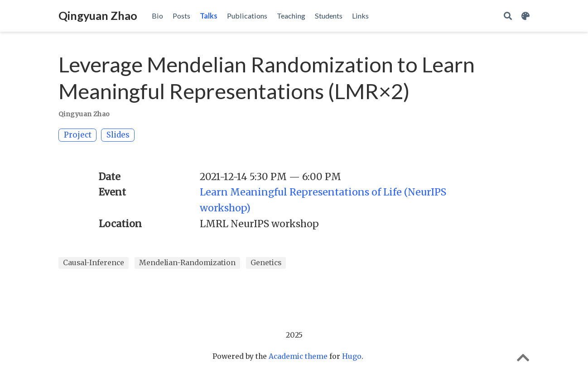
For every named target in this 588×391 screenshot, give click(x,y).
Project (78, 135)
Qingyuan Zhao (98, 15)
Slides (118, 135)
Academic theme (298, 356)
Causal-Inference (94, 263)
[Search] (508, 16)
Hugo (352, 356)
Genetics (266, 263)
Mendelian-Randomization (187, 263)
